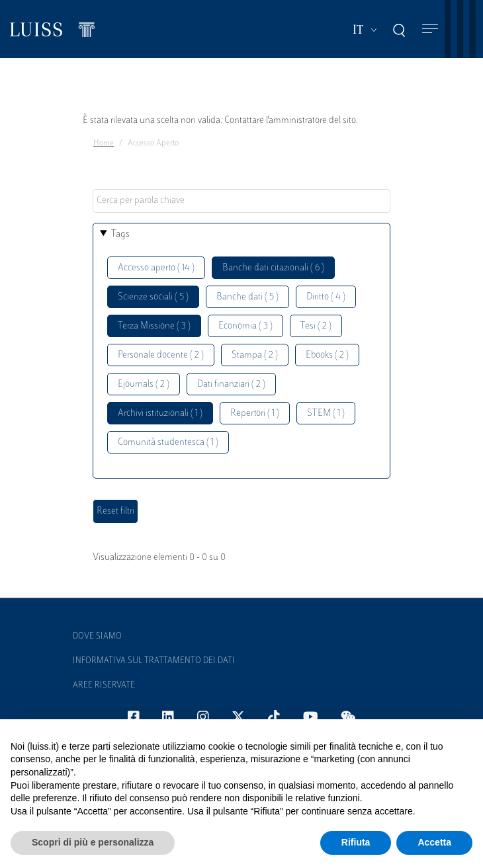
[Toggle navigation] (430, 29)
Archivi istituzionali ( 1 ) (160, 414)
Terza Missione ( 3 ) (154, 326)
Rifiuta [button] (356, 842)
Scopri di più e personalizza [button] (93, 842)
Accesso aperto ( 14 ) (156, 268)
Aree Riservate (104, 686)
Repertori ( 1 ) (255, 414)
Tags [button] (120, 234)
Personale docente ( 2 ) (161, 355)
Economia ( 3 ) (245, 326)
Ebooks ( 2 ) (327, 355)
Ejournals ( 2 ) (144, 384)
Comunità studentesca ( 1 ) (168, 443)
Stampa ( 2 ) (255, 355)
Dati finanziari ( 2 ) (231, 384)
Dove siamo (97, 637)
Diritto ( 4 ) (326, 297)
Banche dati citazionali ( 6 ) (273, 268)
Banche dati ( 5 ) (247, 297)
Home (104, 143)
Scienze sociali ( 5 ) (153, 297)
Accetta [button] (434, 842)
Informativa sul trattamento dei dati (154, 661)
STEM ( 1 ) (326, 414)
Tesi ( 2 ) (316, 326)
